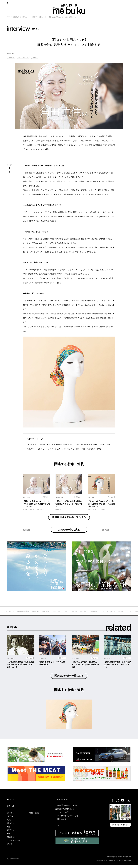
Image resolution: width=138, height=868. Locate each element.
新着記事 (16, 17)
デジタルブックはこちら (120, 828)
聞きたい (25, 17)
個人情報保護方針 (13, 862)
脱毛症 (35, 57)
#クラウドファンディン (117, 614)
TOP (8, 17)
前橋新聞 (11, 840)
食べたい (11, 816)
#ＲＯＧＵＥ (55, 614)
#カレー (76, 614)
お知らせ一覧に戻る (69, 531)
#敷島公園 (45, 614)
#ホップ (130, 614)
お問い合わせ (61, 822)
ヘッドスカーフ (23, 57)
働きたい (11, 836)
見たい (10, 823)
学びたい (11, 847)
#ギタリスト (66, 614)
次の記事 (106, 534)
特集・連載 (34, 816)
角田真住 (11, 57)
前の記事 (27, 534)
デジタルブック (14, 843)
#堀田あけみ (103, 614)
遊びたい (11, 833)
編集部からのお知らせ (65, 812)
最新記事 (11, 809)
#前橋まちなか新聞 (33, 614)
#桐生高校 (93, 614)
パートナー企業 (62, 815)
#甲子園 (84, 614)
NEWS (10, 819)
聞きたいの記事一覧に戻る (69, 679)
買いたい (11, 826)
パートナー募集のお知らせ (67, 819)
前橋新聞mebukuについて (67, 808)
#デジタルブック (18, 614)
